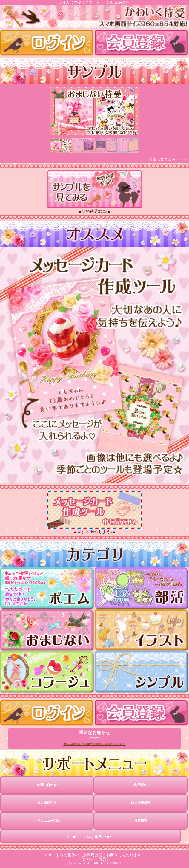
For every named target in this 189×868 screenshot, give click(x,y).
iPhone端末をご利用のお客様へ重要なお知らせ (94, 744)
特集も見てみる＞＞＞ (168, 160)
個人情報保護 (141, 803)
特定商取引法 (47, 803)
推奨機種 (141, 821)
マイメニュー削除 (47, 821)
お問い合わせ (47, 785)
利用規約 (141, 785)
